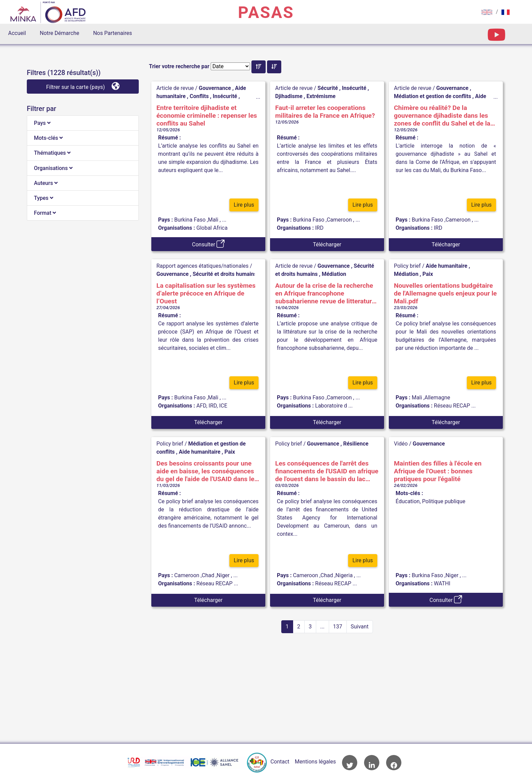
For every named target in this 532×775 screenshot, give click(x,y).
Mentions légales (315, 762)
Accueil (17, 33)
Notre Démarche (59, 33)
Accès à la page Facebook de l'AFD (394, 763)
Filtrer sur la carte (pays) (83, 86)
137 (338, 627)
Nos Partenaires (112, 33)
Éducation (408, 501)
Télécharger (327, 244)
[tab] (83, 123)
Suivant (360, 627)
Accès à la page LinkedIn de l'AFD (372, 763)
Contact (280, 762)
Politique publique (444, 501)
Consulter (208, 244)
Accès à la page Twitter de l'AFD (350, 763)
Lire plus (244, 206)
